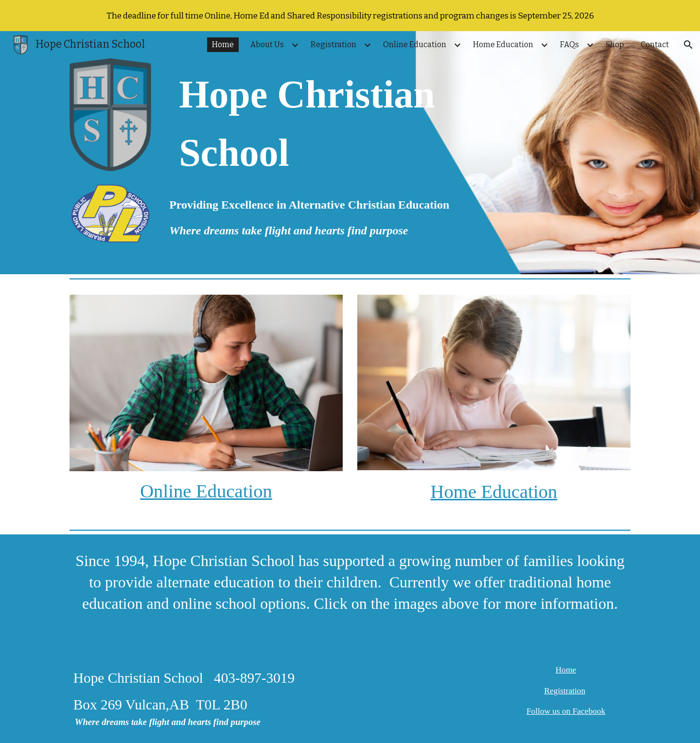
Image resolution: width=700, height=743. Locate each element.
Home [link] (223, 44)
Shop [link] (615, 44)
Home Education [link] (503, 44)
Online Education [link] (415, 44)
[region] (350, 16)
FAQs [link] (569, 44)
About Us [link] (267, 44)
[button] (688, 45)
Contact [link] (655, 44)
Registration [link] (333, 44)
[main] (350, 124)
